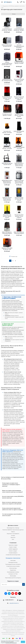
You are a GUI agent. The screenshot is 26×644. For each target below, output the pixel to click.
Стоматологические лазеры (13, 566)
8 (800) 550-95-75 (9, 600)
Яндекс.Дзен (16, 593)
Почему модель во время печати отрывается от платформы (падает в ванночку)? (11, 485)
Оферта (13, 532)
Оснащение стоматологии (13, 558)
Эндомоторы (13, 570)
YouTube (13, 593)
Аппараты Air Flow (13, 574)
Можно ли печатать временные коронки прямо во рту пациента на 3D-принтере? (12, 503)
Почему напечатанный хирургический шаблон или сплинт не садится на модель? (13, 509)
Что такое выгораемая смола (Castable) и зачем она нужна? (12, 515)
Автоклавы (13, 560)
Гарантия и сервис (13, 545)
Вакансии (13, 537)
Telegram (9, 593)
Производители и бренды (13, 528)
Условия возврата (13, 553)
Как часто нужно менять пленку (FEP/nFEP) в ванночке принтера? (13, 497)
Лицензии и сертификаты (13, 534)
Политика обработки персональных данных (13, 530)
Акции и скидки (13, 547)
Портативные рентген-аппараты (13, 578)
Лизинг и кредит (13, 551)
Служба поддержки (13, 549)
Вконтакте (6, 593)
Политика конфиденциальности (11, 643)
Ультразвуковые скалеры (13, 572)
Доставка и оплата (13, 525)
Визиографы (13, 576)
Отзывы (13, 536)
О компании (13, 543)
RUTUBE (20, 593)
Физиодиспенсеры (13, 562)
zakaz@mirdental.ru (14, 603)
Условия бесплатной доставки (13, 555)
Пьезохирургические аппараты (13, 564)
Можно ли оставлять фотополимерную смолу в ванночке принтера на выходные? (12, 491)
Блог (13, 539)
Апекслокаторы (13, 568)
